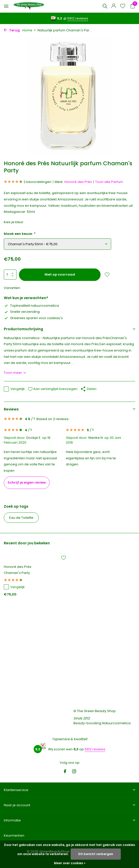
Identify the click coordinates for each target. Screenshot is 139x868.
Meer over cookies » (70, 863)
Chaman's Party (17, 573)
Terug (12, 30)
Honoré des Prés (78, 182)
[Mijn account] (114, 6)
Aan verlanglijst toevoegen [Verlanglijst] (53, 389)
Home (29, 30)
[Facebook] (65, 772)
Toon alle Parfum (109, 182)
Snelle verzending (22, 312)
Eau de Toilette (21, 518)
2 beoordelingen (28, 182)
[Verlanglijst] (123, 6)
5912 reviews (78, 18)
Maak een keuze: (19, 234)
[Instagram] (74, 772)
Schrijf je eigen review (27, 482)
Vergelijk (14, 389)
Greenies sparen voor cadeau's (33, 318)
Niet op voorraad (60, 274)
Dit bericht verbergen (96, 854)
